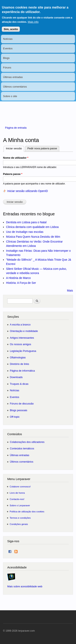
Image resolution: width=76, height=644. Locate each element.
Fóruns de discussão (22, 404)
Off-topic (15, 417)
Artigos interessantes (22, 338)
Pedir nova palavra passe (42, 148)
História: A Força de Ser (21, 283)
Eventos (8, 48)
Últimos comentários (15, 87)
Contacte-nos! (17, 499)
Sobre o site (10, 96)
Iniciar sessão (15, 148)
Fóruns (7, 68)
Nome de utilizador (16, 158)
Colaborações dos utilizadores (27, 442)
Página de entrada (16, 128)
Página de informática (22, 371)
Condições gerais (19, 524)
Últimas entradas (13, 77)
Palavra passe (13, 174)
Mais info (33, 18)
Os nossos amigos (21, 344)
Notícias (8, 39)
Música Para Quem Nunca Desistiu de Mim (33, 237)
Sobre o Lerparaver (20, 505)
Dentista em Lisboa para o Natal (26, 222)
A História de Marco (18, 278)
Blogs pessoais (19, 410)
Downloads (16, 377)
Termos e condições (20, 518)
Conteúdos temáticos (22, 448)
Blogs (6, 58)
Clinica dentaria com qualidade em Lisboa (32, 227)
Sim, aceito (11, 26)
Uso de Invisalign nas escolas (25, 232)
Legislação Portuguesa (23, 351)
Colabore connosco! (20, 486)
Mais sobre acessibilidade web (25, 586)
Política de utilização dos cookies (27, 511)
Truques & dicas (19, 384)
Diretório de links (20, 364)
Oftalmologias (18, 357)
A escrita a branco (20, 325)
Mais (70, 291)
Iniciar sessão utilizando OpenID (28, 191)
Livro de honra (17, 493)
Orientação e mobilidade (24, 331)
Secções (13, 317)
